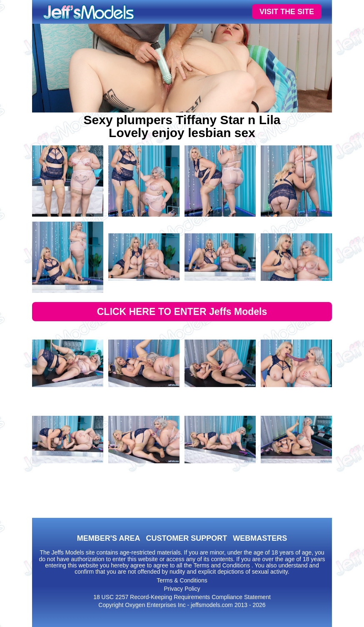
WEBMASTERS (260, 538)
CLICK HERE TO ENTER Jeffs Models (182, 312)
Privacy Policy (182, 589)
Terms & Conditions (182, 580)
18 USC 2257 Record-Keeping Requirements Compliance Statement (182, 597)
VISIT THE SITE (287, 12)
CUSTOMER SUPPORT (186, 538)
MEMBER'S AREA (109, 538)
